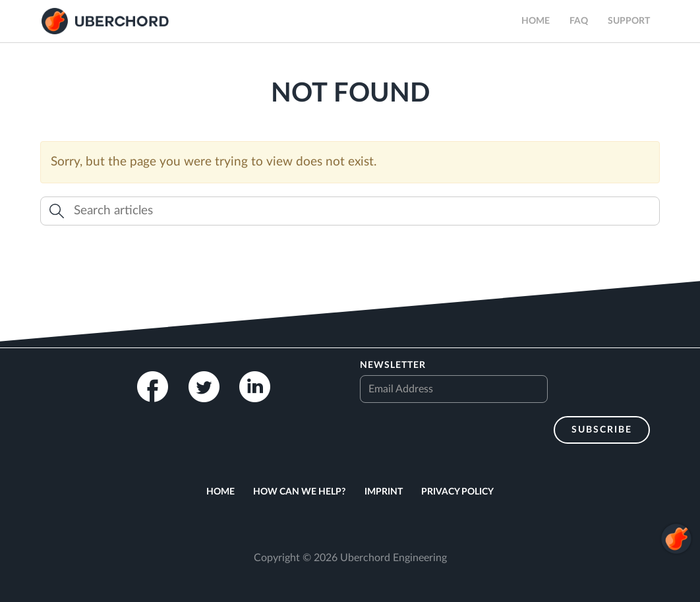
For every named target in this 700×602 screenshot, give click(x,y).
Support (629, 21)
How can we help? (299, 492)
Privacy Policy (457, 492)
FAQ (579, 21)
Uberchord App (105, 21)
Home (536, 21)
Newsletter (393, 365)
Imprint (384, 492)
